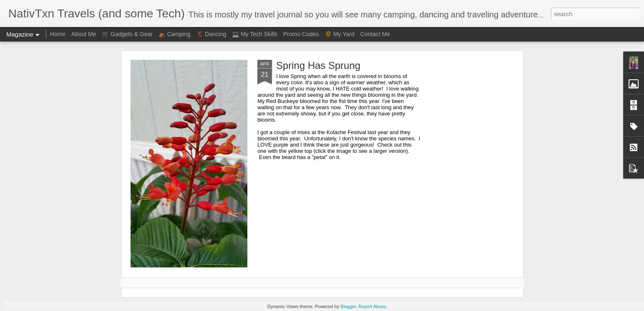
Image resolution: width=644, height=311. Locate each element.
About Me (84, 34)
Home (58, 34)
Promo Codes (301, 34)
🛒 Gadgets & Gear (127, 34)
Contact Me (375, 34)
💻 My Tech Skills (255, 34)
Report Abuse (372, 306)
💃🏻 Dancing (211, 34)
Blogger (348, 306)
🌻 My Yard (340, 34)
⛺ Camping (174, 34)
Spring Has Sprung (318, 65)
